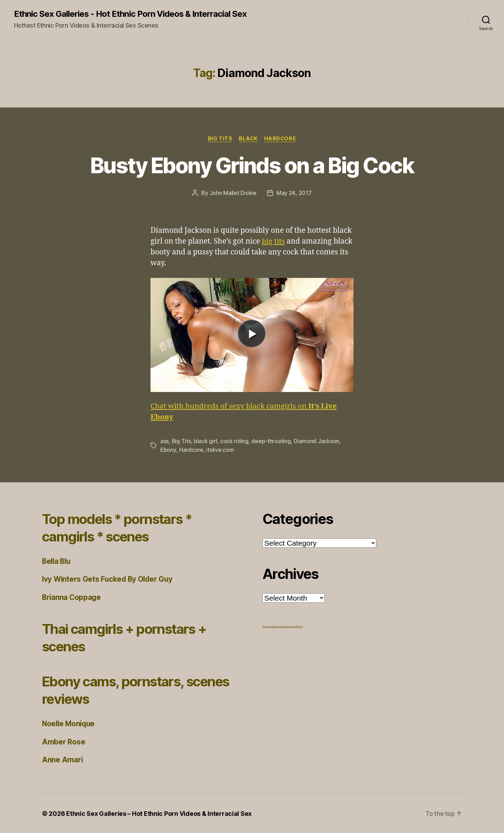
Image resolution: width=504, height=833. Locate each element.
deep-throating (271, 441)
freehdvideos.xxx (284, 626)
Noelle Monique (69, 723)
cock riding (235, 441)
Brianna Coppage (72, 597)
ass (164, 441)
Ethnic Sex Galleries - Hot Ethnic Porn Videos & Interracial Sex (131, 14)
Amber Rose (64, 741)
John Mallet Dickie (233, 193)
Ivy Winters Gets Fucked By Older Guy (109, 579)
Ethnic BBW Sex (297, 626)
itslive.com (220, 450)
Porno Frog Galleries (270, 626)
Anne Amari (62, 759)
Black (248, 139)
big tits (274, 241)
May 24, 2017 (294, 193)
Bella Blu (57, 561)
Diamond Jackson (317, 441)
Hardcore (281, 139)
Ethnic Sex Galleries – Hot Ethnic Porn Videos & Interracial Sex (159, 813)
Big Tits (219, 139)
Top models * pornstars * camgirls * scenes (121, 527)
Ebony (168, 450)
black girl (206, 441)
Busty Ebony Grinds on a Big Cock (252, 165)
